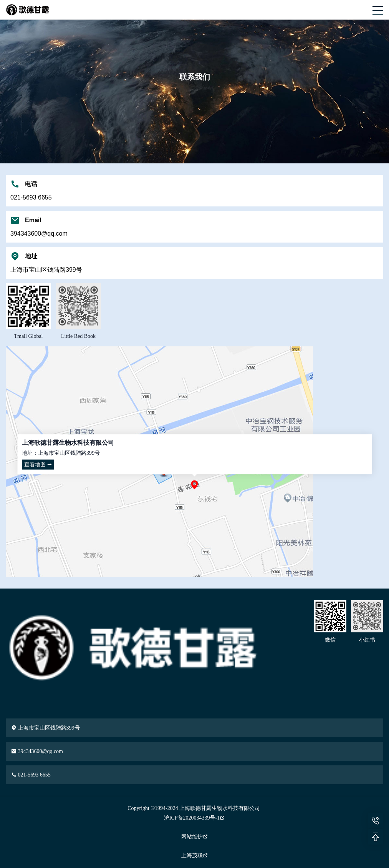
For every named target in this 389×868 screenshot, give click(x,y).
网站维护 (195, 837)
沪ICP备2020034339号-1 (194, 818)
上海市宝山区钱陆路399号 (46, 728)
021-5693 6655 (31, 775)
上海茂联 (195, 856)
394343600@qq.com (37, 751)
